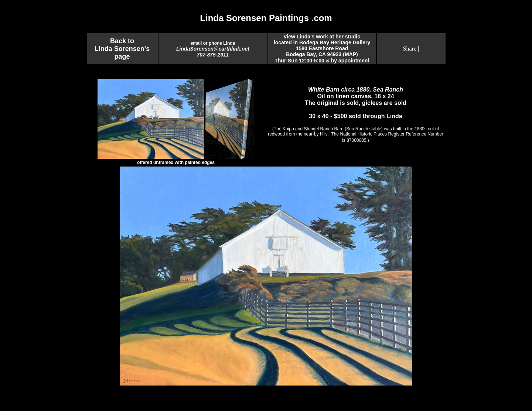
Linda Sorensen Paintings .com (266, 18)
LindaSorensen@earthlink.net (213, 49)
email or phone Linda (213, 43)
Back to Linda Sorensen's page (122, 49)
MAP (350, 54)
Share (410, 49)
